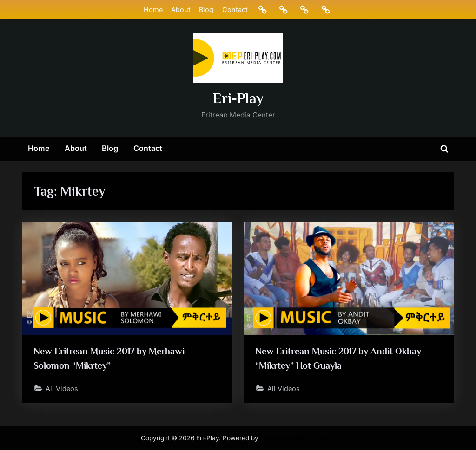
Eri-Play (238, 98)
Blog (206, 10)
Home (153, 10)
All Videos (62, 388)
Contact (235, 10)
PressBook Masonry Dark (298, 438)
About (181, 10)
